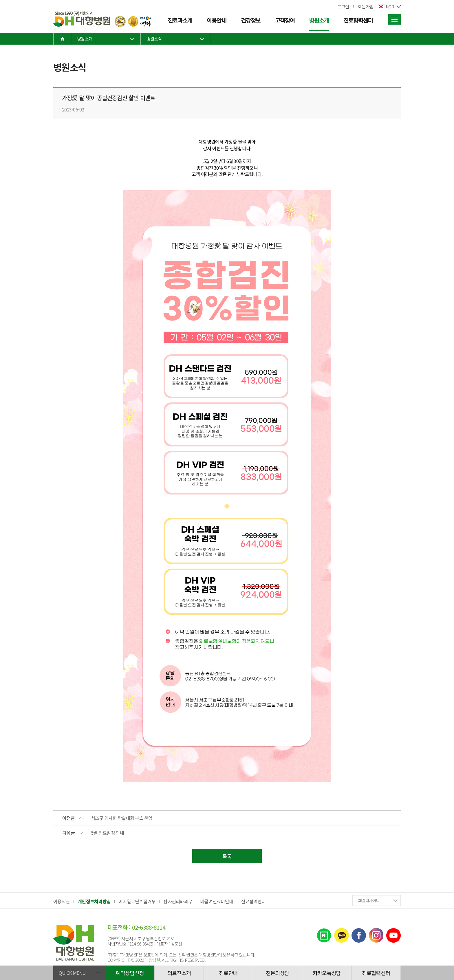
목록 (227, 856)
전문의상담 (278, 973)
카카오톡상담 (327, 973)
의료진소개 (179, 973)
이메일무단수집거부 (137, 901)
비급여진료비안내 (217, 901)
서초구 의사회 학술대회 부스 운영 (122, 818)
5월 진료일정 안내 (108, 833)
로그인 (343, 7)
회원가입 (366, 7)
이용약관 (62, 901)
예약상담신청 (130, 973)
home (62, 39)
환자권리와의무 (178, 901)
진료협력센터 (253, 901)
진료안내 (228, 973)
